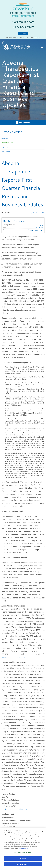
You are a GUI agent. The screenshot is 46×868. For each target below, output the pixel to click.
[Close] (43, 832)
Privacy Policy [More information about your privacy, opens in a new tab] (23, 849)
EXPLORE (23, 33)
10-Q (5, 227)
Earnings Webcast (9, 225)
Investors (23, 122)
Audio (40, 225)
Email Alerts (6, 152)
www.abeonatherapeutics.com (14, 657)
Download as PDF (38, 213)
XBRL (5, 230)
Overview (5, 138)
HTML (35, 228)
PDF (41, 228)
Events (4, 147)
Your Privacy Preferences (23, 853)
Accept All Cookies (23, 865)
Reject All (23, 859)
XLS (36, 230)
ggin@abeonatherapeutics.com (14, 809)
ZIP (41, 230)
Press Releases (7, 143)
